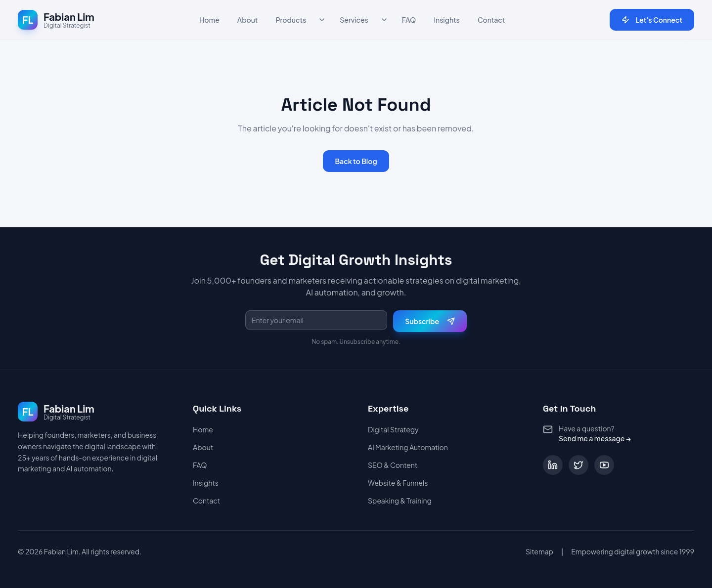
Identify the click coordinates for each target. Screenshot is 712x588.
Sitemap (539, 551)
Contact (491, 20)
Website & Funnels (398, 483)
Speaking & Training (400, 501)
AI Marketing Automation (408, 447)
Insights (446, 20)
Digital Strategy (393, 429)
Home (209, 20)
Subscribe (430, 321)
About (248, 20)
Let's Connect (652, 20)
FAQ (409, 20)
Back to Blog (356, 161)
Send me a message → (595, 438)
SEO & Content (393, 465)
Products (291, 20)
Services (354, 20)
